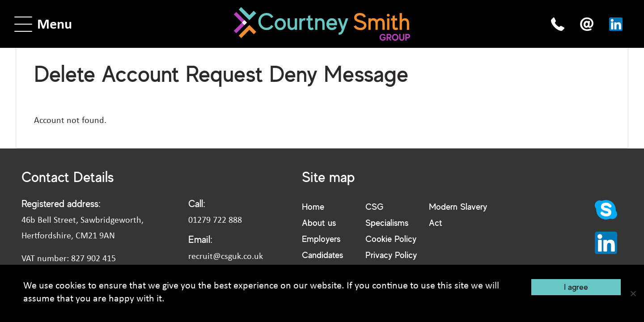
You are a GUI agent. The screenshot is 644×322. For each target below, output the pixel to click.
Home (313, 206)
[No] (633, 293)
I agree (576, 287)
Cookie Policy (391, 239)
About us (319, 222)
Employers (321, 239)
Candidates (322, 255)
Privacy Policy (391, 255)
